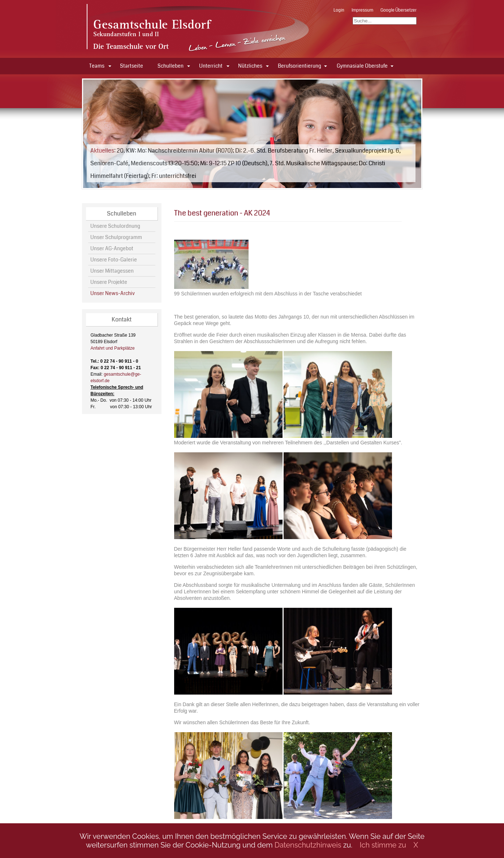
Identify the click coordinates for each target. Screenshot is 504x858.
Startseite (132, 66)
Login (339, 10)
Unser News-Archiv (113, 293)
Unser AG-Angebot (112, 248)
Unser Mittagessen (112, 271)
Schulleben (171, 66)
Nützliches (250, 66)
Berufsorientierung (300, 66)
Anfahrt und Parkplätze (113, 348)
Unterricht (211, 66)
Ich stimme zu (383, 845)
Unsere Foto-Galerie (114, 260)
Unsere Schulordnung (115, 226)
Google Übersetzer (399, 10)
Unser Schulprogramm (116, 237)
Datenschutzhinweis (308, 845)
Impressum (362, 10)
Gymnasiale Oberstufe (362, 66)
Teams (97, 66)
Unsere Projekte (109, 282)
